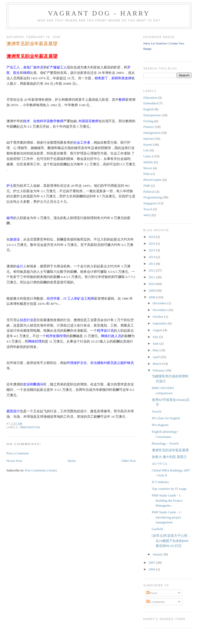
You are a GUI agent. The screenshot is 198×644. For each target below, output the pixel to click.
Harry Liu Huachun (155, 43)
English (148, 109)
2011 (152, 277)
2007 (152, 562)
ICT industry (160, 482)
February (159, 370)
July (156, 337)
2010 (152, 284)
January (158, 554)
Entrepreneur (152, 115)
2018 (152, 237)
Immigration (30, 427)
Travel (148, 209)
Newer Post (14, 461)
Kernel (148, 145)
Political (149, 192)
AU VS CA (160, 464)
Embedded (151, 103)
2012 (152, 270)
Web (146, 215)
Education (150, 98)
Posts (152, 593)
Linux (147, 156)
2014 (152, 257)
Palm (147, 174)
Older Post (129, 461)
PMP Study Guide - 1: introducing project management (167, 517)
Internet (148, 139)
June (156, 343)
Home (72, 461)
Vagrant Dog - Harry (99, 13)
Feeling (148, 121)
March (157, 364)
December (160, 303)
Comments (156, 602)
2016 (152, 243)
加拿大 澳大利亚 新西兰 (170, 457)
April (157, 357)
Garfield (157, 529)
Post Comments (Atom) (41, 470)
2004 (152, 569)
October (158, 317)
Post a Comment (18, 453)
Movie (148, 168)
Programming (153, 197)
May (156, 350)
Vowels (157, 411)
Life (146, 150)
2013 (152, 264)
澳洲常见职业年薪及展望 (32, 44)
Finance (149, 127)
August (158, 330)
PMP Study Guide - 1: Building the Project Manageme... (167, 500)
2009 (152, 290)
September (160, 323)
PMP (147, 186)
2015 (152, 250)
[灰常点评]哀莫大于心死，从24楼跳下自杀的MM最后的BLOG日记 (171, 541)
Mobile (148, 162)
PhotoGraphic (153, 180)
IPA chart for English (166, 418)
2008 (152, 297)
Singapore (150, 203)
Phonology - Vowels (165, 443)
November (160, 310)
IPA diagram (160, 425)
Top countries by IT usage (169, 489)
